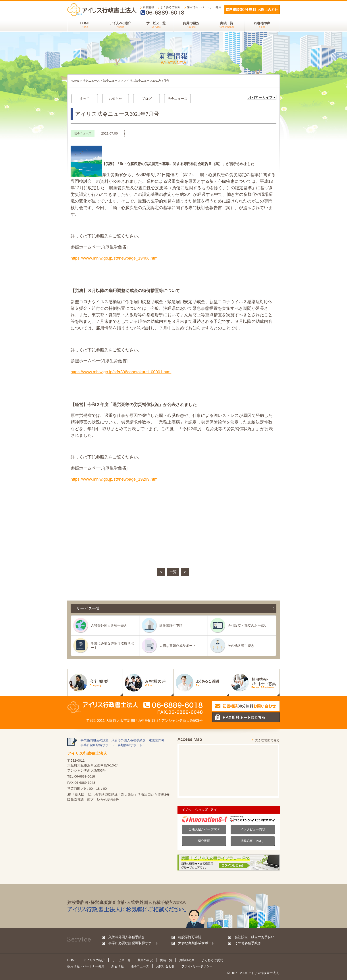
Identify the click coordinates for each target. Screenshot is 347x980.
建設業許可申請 (171, 625)
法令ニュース (91, 81)
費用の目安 (145, 960)
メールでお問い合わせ (252, 9)
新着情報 (148, 7)
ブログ (147, 99)
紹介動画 (204, 841)
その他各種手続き (241, 646)
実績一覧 (166, 960)
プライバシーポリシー (197, 966)
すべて (85, 99)
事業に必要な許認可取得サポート (112, 645)
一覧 (173, 572)
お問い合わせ (165, 966)
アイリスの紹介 (94, 960)
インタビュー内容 (253, 829)
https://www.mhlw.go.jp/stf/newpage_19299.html (115, 479)
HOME (75, 81)
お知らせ (116, 99)
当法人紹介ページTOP (204, 829)
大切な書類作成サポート (178, 646)
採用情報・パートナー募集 (204, 7)
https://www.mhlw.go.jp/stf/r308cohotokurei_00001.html (121, 372)
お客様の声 (187, 960)
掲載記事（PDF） (253, 841)
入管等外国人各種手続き (109, 625)
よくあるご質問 (170, 7)
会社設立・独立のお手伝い (248, 625)
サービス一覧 (121, 960)
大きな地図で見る (267, 740)
